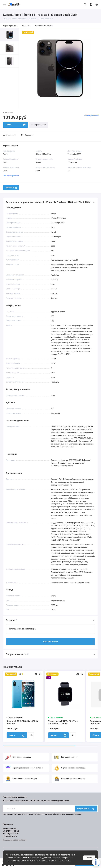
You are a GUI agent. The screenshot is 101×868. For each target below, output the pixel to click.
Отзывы (27, 26)
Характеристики (10, 26)
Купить (17, 735)
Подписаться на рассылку (15, 797)
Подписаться (86, 809)
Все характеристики (11, 176)
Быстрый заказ (39, 125)
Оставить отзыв (50, 642)
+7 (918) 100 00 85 (11, 834)
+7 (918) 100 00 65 (11, 831)
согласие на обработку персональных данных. (62, 814)
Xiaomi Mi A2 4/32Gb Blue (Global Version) (23, 722)
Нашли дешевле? (91, 116)
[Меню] (4, 4)
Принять (89, 858)
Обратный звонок (10, 836)
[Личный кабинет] (91, 5)
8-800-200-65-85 (10, 828)
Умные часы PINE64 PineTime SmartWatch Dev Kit (63, 722)
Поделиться (11, 188)
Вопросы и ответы (44, 26)
